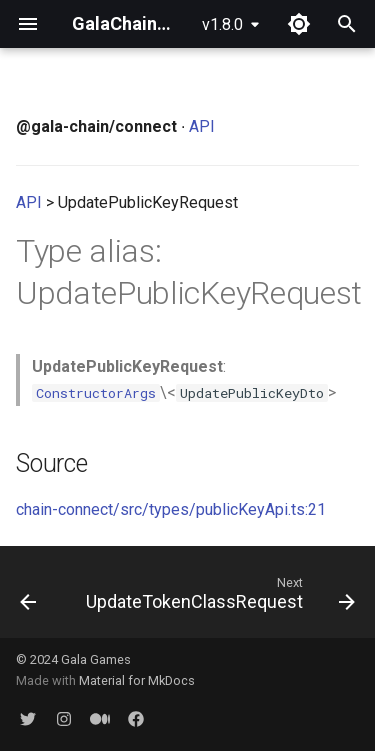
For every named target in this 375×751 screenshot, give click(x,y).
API (202, 126)
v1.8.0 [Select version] (222, 24)
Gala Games (96, 659)
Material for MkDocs (137, 680)
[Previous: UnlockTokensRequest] (28, 598)
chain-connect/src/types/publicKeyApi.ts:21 (171, 509)
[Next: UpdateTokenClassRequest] (218, 598)
